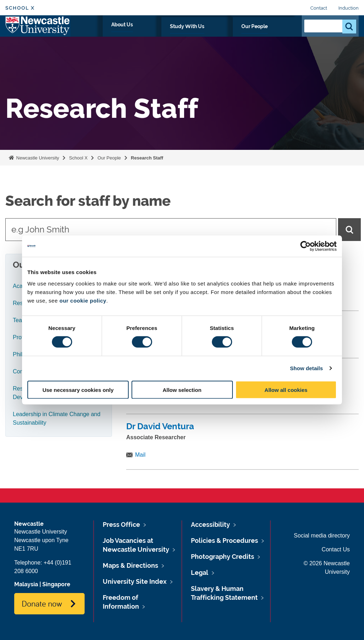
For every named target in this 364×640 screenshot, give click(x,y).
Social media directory (322, 536)
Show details (307, 368)
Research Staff (147, 158)
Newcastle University (37, 158)
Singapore (56, 584)
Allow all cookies (286, 390)
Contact (319, 8)
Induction (349, 8)
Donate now (42, 603)
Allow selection (182, 390)
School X (20, 8)
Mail (140, 455)
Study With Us (229, 35)
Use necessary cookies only (78, 390)
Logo (38, 33)
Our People (275, 35)
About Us (185, 35)
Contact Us (336, 549)
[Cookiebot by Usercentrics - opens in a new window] (306, 246)
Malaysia (26, 584)
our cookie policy (83, 300)
